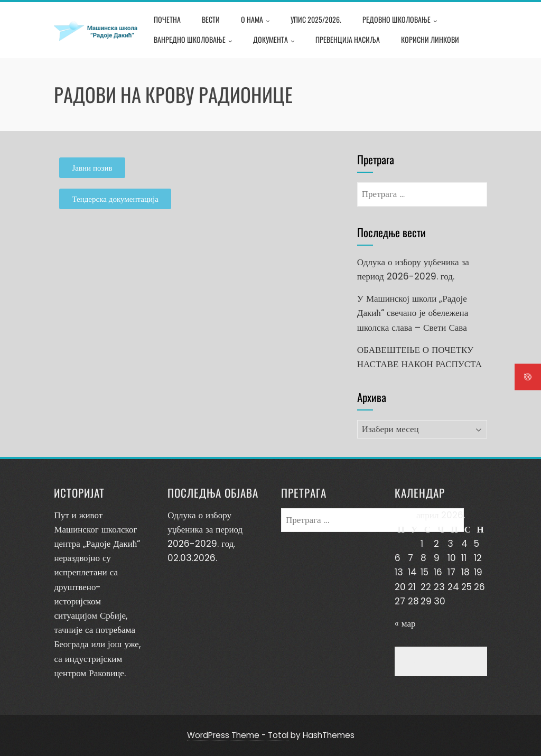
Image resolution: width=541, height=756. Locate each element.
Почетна (167, 19)
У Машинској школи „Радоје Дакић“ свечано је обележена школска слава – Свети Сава (413, 313)
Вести (211, 19)
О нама (255, 21)
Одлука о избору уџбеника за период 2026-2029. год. (205, 529)
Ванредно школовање (193, 41)
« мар (405, 623)
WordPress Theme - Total (238, 735)
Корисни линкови (430, 39)
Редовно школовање (400, 21)
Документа (274, 41)
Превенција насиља (348, 39)
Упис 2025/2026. (316, 19)
